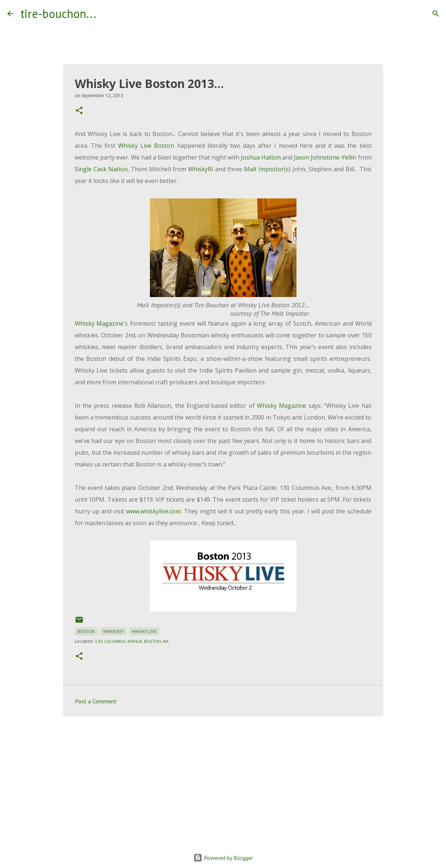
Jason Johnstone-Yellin (325, 157)
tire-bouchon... (58, 14)
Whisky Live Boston (146, 146)
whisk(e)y (113, 631)
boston (86, 631)
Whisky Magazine (99, 323)
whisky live (144, 631)
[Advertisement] (223, 779)
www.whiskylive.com (153, 511)
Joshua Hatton (261, 157)
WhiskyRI (201, 169)
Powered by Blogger (223, 858)
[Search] (107, 14)
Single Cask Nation (101, 169)
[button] (79, 111)
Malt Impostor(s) (267, 169)
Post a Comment (96, 701)
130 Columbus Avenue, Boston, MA (132, 641)
